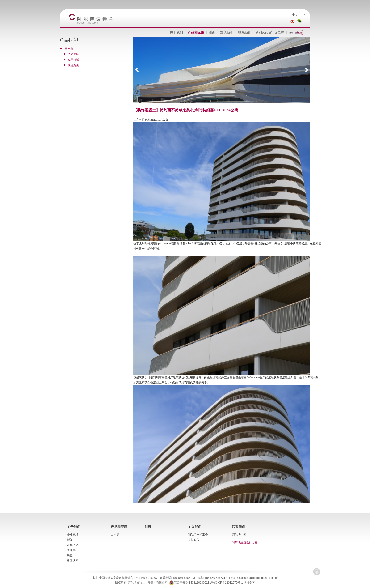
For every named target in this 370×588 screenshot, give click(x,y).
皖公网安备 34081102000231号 (191, 583)
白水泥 (69, 48)
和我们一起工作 (198, 535)
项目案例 (73, 65)
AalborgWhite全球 (270, 32)
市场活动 (73, 545)
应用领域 (73, 60)
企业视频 (73, 535)
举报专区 (249, 583)
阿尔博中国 (239, 535)
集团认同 (73, 561)
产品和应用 (196, 32)
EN (304, 15)
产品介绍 (73, 54)
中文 (295, 15)
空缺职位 (194, 540)
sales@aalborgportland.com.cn (259, 578)
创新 (212, 32)
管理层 (71, 550)
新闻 (70, 540)
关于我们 (176, 32)
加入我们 (227, 32)
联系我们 (245, 32)
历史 (70, 555)
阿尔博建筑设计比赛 (245, 542)
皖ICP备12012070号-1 (229, 583)
